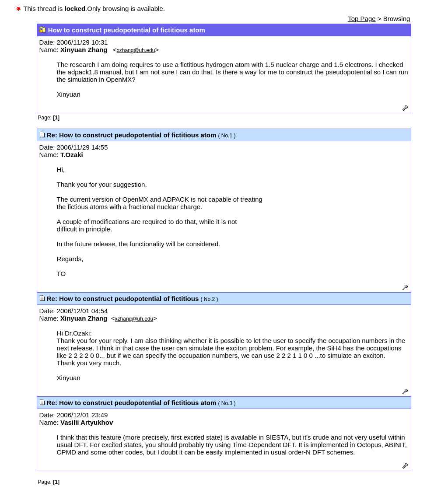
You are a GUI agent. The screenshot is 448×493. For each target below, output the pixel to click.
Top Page (362, 19)
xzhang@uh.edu (136, 50)
